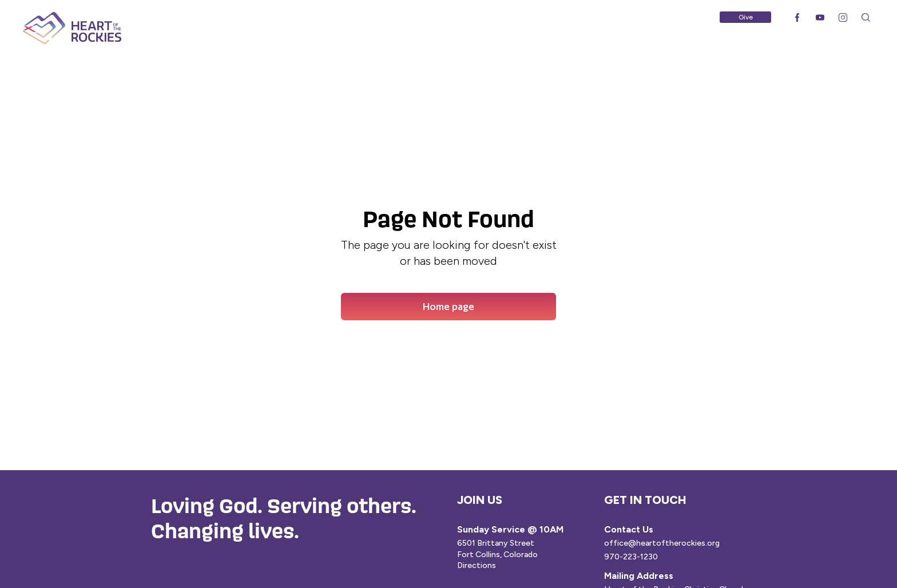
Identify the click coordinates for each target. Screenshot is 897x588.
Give (746, 17)
